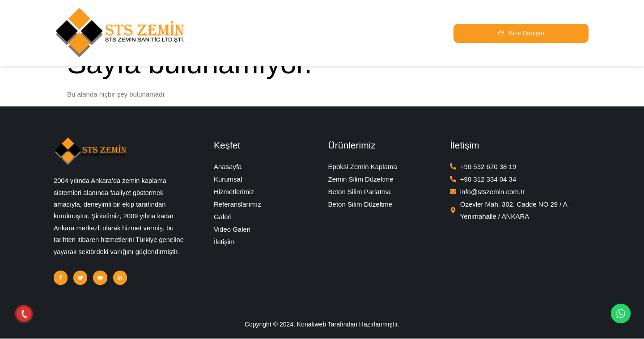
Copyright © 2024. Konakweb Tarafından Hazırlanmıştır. (322, 326)
